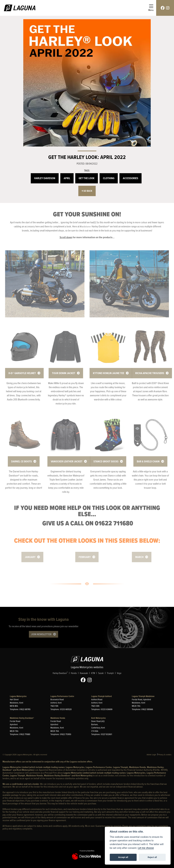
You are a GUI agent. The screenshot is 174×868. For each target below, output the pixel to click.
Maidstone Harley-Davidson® (22, 718)
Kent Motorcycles (98, 718)
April (67, 178)
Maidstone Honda (58, 718)
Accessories (130, 178)
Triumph (110, 673)
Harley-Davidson (60, 673)
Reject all (152, 857)
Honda (74, 673)
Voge (119, 673)
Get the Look (87, 178)
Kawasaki (84, 673)
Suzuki (101, 673)
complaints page (144, 826)
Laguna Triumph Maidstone (143, 696)
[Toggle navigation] (151, 8)
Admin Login (151, 754)
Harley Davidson (45, 178)
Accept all (123, 857)
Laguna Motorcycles (18, 696)
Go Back (87, 191)
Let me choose (146, 848)
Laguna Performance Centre (62, 696)
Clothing (109, 178)
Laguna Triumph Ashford (101, 696)
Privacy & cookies (165, 754)
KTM (93, 673)
